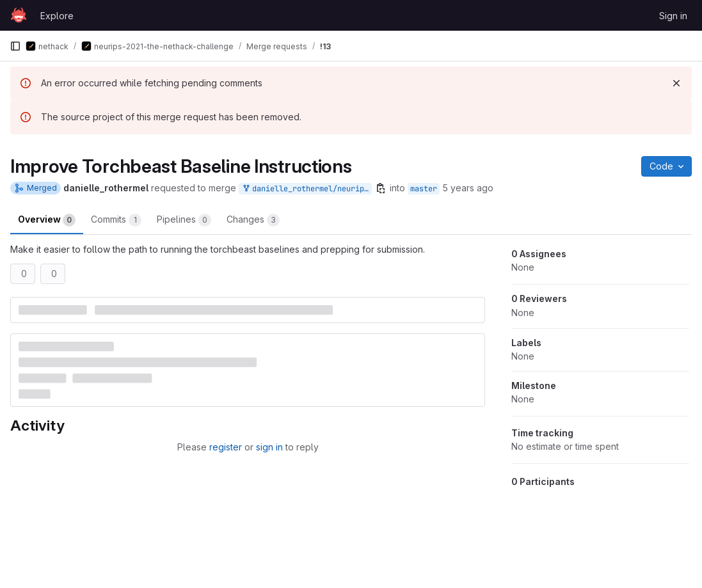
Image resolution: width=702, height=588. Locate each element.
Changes (253, 220)
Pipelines (184, 220)
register (226, 447)
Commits (116, 220)
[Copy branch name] (381, 188)
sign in (269, 447)
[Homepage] (19, 15)
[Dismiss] (676, 83)
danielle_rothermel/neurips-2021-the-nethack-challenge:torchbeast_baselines (307, 189)
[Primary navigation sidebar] (15, 46)
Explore (57, 16)
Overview (47, 220)
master (424, 189)
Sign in (673, 16)
